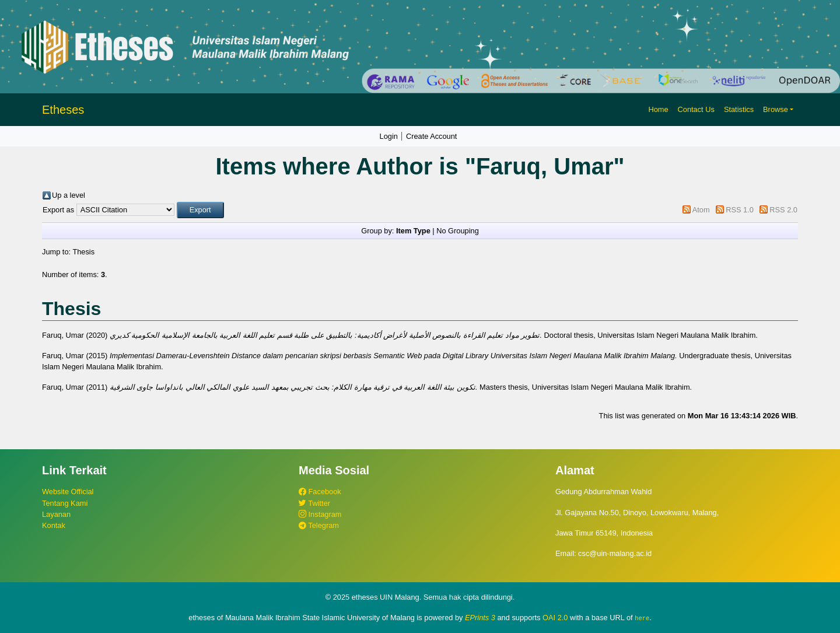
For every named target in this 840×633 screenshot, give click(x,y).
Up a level (69, 195)
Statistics (739, 109)
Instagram (320, 514)
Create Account (432, 136)
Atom (701, 210)
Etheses (63, 110)
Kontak (54, 525)
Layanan (56, 514)
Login (389, 136)
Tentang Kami (65, 503)
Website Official (68, 492)
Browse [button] (776, 109)
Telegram (319, 525)
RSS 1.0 (740, 210)
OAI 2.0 (555, 618)
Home (658, 109)
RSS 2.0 (783, 210)
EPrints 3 (480, 618)
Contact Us (696, 109)
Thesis (83, 252)
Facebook (320, 492)
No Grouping (458, 231)
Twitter (314, 503)
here (642, 618)
